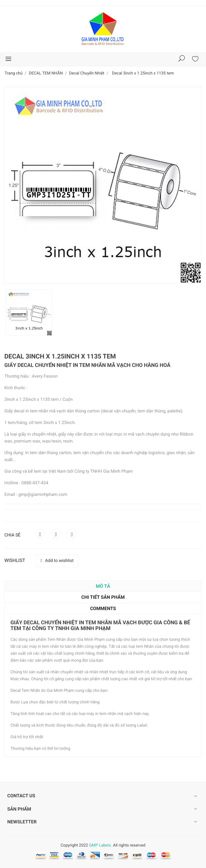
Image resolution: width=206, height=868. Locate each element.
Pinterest (72, 534)
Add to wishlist (57, 561)
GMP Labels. (101, 845)
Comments (103, 608)
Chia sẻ (40, 534)
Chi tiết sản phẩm (103, 597)
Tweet (56, 534)
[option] (29, 313)
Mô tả (103, 586)
